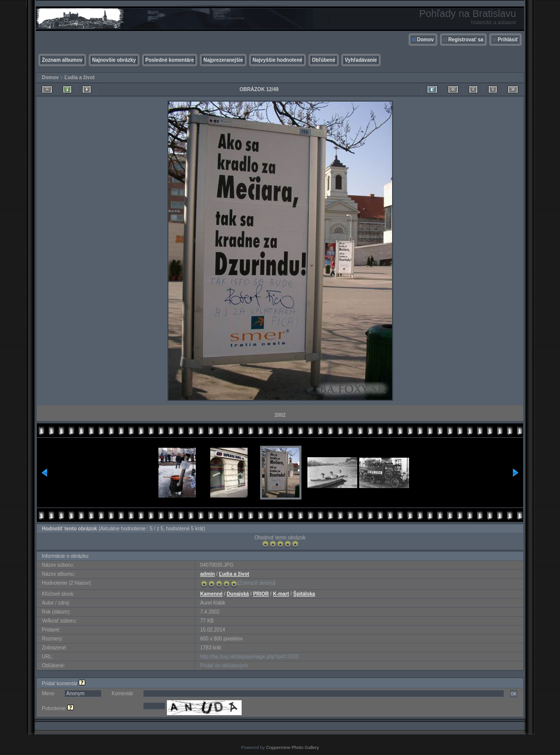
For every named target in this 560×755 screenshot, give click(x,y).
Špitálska (304, 594)
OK (514, 694)
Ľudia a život (79, 77)
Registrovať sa (466, 40)
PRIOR (261, 594)
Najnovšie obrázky (114, 60)
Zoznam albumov (62, 60)
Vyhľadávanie (361, 60)
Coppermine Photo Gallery (292, 748)
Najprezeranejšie (223, 60)
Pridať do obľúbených (224, 666)
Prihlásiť (508, 40)
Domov (425, 40)
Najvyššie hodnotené (278, 60)
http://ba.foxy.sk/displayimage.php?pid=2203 (249, 657)
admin (208, 574)
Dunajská (238, 594)
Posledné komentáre (170, 60)
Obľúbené (324, 60)
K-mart (281, 594)
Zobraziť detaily (256, 583)
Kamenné (211, 594)
